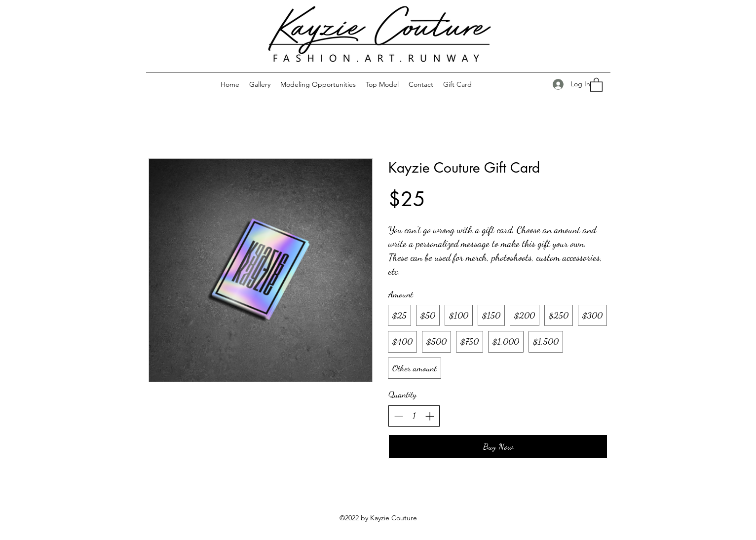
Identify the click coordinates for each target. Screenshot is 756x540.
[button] (596, 84)
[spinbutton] (414, 416)
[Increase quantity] (430, 416)
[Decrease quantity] (398, 416)
